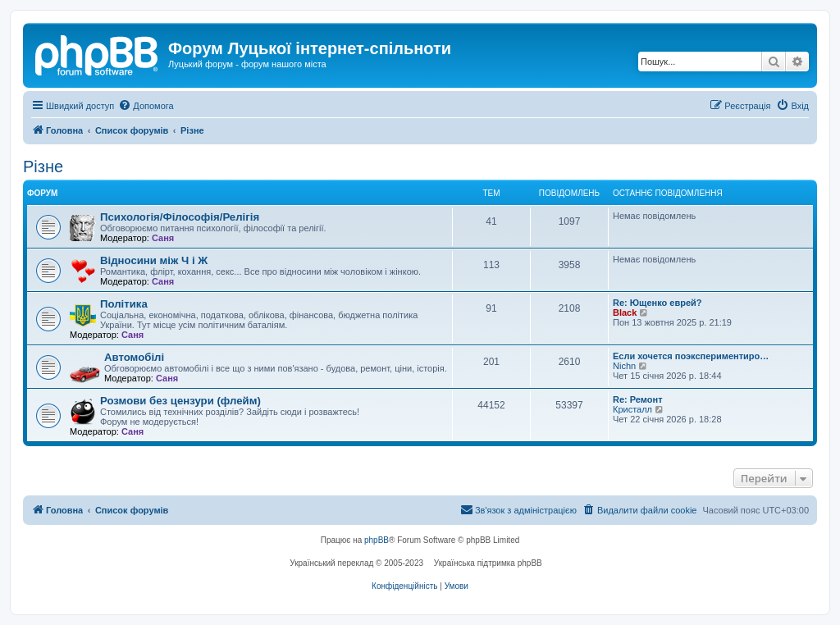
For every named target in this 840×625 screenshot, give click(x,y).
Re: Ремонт (638, 399)
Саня (163, 238)
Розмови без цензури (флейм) (180, 401)
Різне (43, 167)
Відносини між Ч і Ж (154, 260)
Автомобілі (134, 357)
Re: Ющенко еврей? (657, 303)
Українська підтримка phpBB (488, 563)
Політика (124, 304)
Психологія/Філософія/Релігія (180, 217)
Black (625, 312)
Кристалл (632, 409)
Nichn (624, 366)
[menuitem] (146, 106)
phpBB (377, 540)
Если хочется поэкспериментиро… (691, 356)
